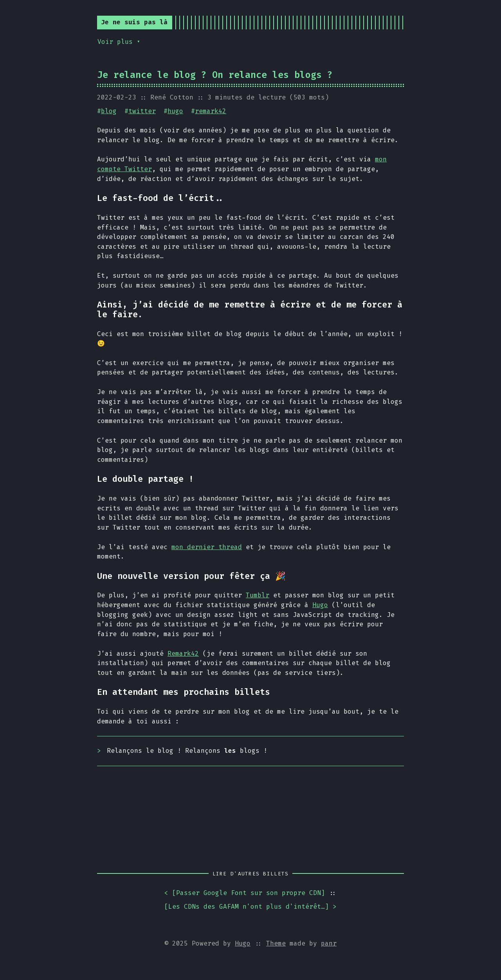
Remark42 (183, 654)
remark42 (211, 111)
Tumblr (258, 595)
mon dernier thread (207, 547)
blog (109, 111)
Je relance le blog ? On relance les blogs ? (215, 75)
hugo (175, 111)
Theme (276, 943)
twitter (142, 111)
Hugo (320, 605)
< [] (245, 893)
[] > (250, 907)
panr (329, 943)
